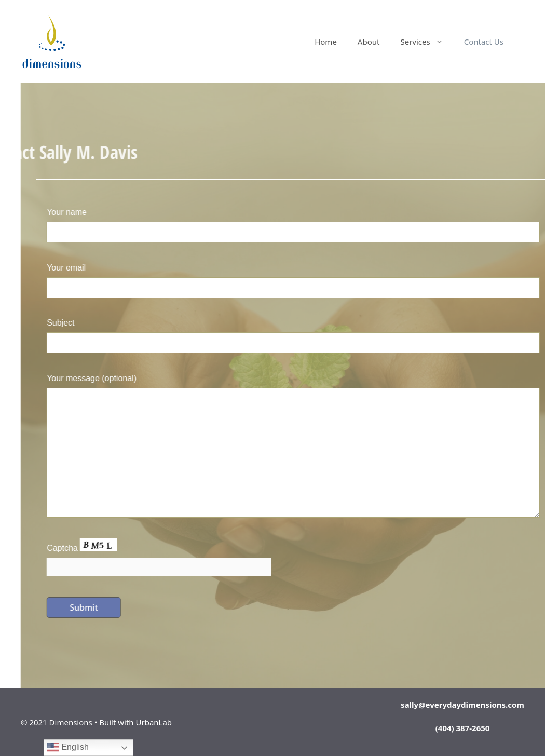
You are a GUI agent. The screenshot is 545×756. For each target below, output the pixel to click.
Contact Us (484, 42)
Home (326, 42)
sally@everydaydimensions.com (462, 705)
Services (427, 42)
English (68, 748)
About (369, 42)
